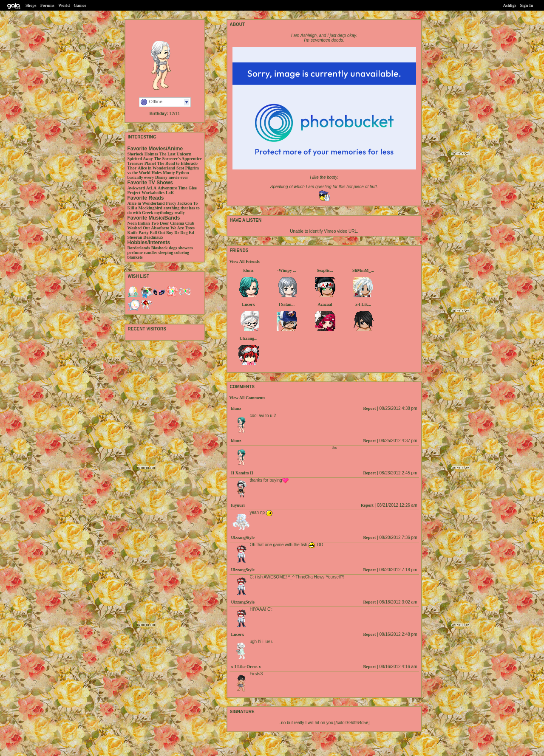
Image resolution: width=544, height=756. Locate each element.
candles (150, 252)
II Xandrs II (242, 473)
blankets (135, 257)
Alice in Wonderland (156, 168)
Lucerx (248, 304)
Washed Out (139, 228)
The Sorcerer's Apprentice (178, 159)
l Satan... (287, 304)
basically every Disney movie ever (158, 177)
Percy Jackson (179, 203)
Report (369, 408)
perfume (135, 252)
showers (186, 248)
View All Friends (245, 261)
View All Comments (248, 398)
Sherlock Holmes (143, 154)
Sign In (527, 5)
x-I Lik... (363, 304)
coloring (182, 252)
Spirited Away (140, 159)
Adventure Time (173, 188)
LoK (170, 193)
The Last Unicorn (176, 154)
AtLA (151, 188)
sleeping (166, 252)
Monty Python (176, 173)
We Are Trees (183, 228)
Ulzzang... (249, 338)
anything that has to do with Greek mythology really (164, 210)
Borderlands (139, 248)
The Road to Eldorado (177, 163)
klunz (249, 270)
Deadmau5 (153, 237)
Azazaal (325, 304)
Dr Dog (181, 233)
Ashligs (509, 5)
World (64, 5)
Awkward (136, 188)
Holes (157, 173)
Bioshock (160, 248)
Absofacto (160, 228)
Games (80, 5)
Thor (132, 168)
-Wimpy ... (287, 270)
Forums (47, 5)
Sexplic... (325, 270)
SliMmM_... (363, 270)
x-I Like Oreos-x (246, 667)
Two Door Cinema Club (173, 223)
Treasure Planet (142, 163)
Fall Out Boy (162, 233)
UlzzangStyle (243, 537)
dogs (173, 248)
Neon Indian (139, 223)
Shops (31, 5)
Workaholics (153, 193)
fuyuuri (238, 505)
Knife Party (138, 233)
